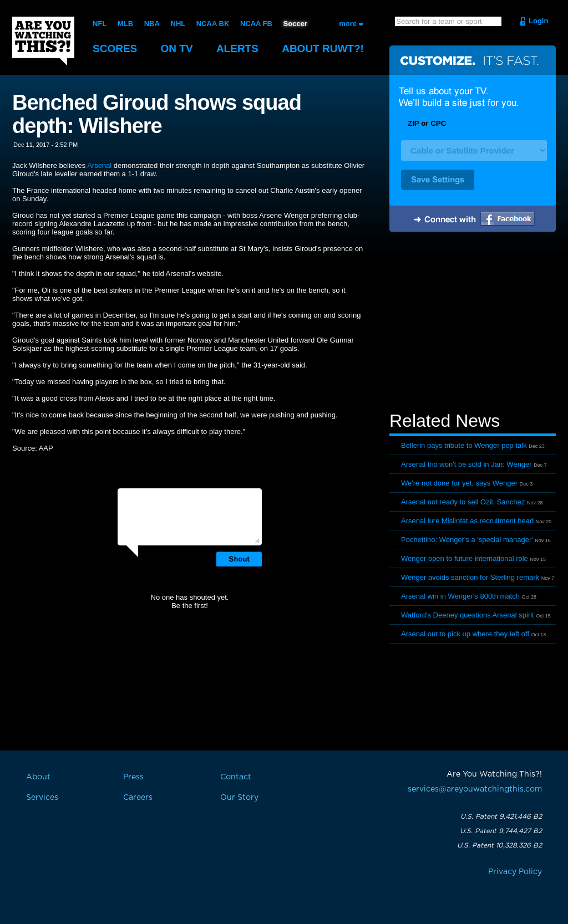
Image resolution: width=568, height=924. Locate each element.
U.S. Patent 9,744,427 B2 (501, 831)
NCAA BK (213, 24)
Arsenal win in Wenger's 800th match (460, 596)
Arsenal (99, 165)
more (348, 24)
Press (133, 777)
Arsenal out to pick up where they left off (465, 634)
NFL (100, 24)
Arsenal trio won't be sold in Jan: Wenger (466, 464)
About (323, 49)
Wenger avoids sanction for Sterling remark (470, 577)
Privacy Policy (515, 872)
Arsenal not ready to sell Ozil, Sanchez (463, 502)
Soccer (295, 24)
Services (42, 798)
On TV (177, 49)
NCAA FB (256, 24)
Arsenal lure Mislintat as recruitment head (467, 521)
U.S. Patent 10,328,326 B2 (499, 845)
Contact (236, 777)
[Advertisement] (473, 323)
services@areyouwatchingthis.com (475, 789)
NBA (152, 24)
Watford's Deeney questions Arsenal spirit (468, 615)
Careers (138, 798)
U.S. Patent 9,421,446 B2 (501, 816)
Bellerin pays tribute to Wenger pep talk (464, 445)
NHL (178, 24)
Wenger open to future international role (465, 558)
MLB (125, 24)
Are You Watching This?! (43, 41)
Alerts (237, 49)
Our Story (239, 798)
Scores (115, 49)
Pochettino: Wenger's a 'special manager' (467, 540)
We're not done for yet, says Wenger (459, 483)
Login (538, 21)
